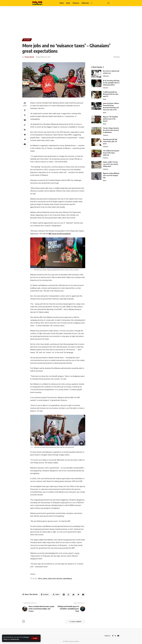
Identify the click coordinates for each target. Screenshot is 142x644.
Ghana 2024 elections (55, 579)
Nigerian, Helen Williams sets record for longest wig (111, 175)
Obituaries (106, 76)
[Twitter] (115, 636)
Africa (40, 579)
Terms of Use (15, 639)
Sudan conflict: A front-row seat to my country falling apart (111, 164)
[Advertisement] (71, 21)
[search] (108, 3)
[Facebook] (113, 636)
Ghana (45, 579)
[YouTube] (118, 636)
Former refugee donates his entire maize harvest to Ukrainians (111, 130)
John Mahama (68, 579)
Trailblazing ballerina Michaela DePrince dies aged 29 (111, 94)
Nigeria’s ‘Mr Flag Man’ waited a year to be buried (111, 119)
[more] (92, 3)
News (105, 99)
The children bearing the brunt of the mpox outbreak (111, 153)
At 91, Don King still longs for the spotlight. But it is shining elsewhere (111, 83)
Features (27, 40)
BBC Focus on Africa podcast (60, 234)
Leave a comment (75, 622)
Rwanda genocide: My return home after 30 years (110, 141)
